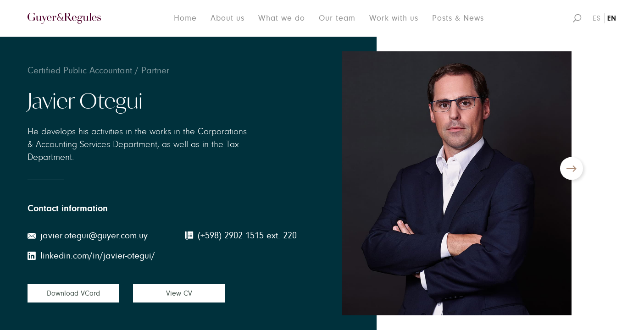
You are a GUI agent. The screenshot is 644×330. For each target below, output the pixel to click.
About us (228, 18)
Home (185, 18)
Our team (337, 18)
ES (597, 18)
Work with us (394, 18)
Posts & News (458, 18)
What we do (282, 18)
